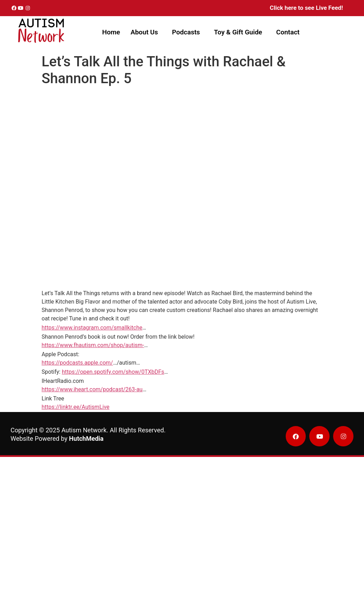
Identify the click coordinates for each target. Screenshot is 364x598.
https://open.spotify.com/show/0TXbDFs (113, 372)
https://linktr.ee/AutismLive (76, 407)
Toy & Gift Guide (238, 32)
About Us (144, 32)
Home (111, 32)
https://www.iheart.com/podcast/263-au (92, 389)
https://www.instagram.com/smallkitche (92, 328)
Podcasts (186, 32)
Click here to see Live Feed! (306, 8)
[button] (146, 32)
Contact (288, 32)
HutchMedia (86, 438)
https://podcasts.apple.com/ (77, 363)
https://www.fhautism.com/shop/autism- (93, 345)
